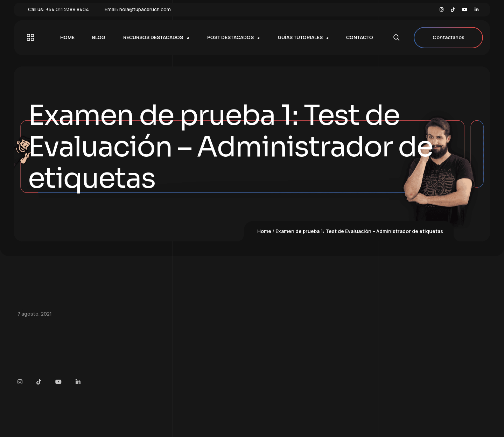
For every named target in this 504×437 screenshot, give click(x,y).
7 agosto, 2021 (35, 314)
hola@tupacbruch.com (145, 9)
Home (264, 231)
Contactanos (448, 38)
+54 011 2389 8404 (67, 9)
